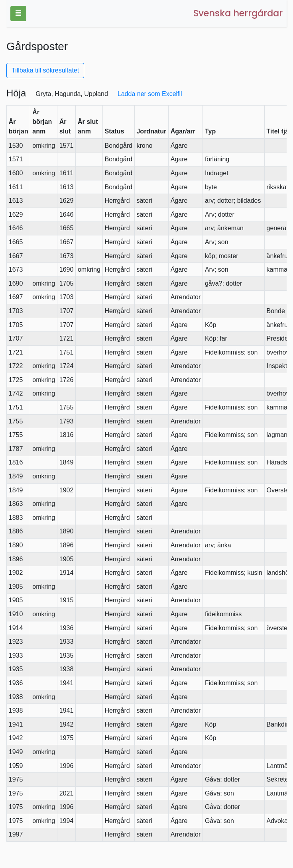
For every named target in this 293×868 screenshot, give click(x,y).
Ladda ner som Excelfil (150, 94)
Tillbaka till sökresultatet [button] (45, 70)
